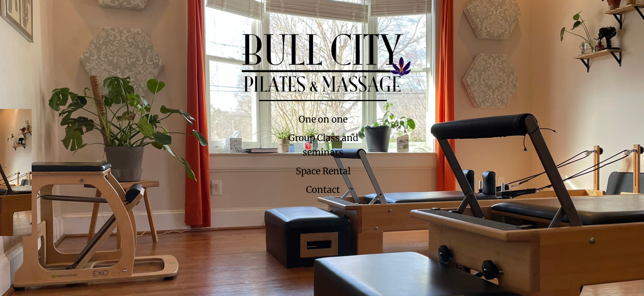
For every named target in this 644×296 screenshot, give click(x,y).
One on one (323, 119)
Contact (323, 190)
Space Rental (323, 171)
